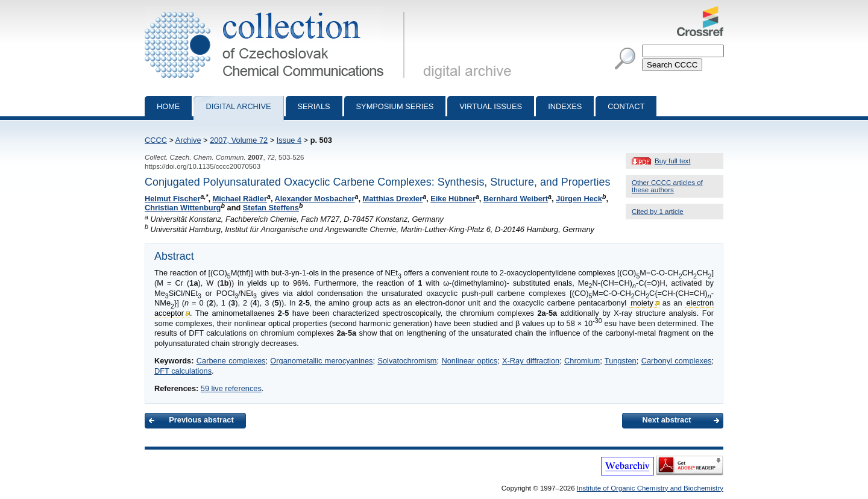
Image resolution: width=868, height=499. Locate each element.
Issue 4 (289, 140)
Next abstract (666, 420)
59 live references (231, 388)
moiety (642, 303)
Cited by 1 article (658, 212)
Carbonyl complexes (677, 361)
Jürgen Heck (579, 199)
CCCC (156, 140)
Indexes (565, 106)
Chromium (582, 361)
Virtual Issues (491, 106)
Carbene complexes (231, 361)
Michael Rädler (240, 199)
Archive (188, 140)
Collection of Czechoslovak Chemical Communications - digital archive (277, 11)
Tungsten (621, 361)
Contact (626, 106)
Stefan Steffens (271, 208)
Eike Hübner (453, 199)
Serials (314, 106)
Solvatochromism (407, 361)
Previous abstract (201, 420)
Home (168, 106)
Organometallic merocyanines (321, 361)
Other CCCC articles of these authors (667, 186)
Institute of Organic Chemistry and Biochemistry (650, 488)
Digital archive (238, 106)
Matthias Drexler (393, 199)
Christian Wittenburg (183, 208)
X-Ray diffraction (531, 361)
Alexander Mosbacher (315, 199)
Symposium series (395, 106)
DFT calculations (183, 371)
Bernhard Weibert (516, 199)
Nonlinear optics (469, 361)
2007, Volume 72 (239, 140)
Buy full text (673, 161)
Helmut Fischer (172, 199)
